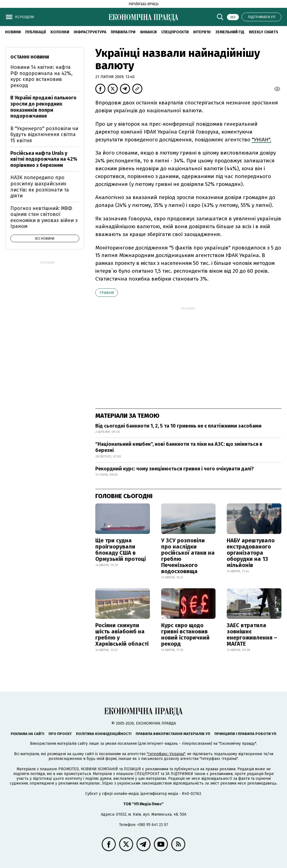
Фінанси (148, 32)
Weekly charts (264, 32)
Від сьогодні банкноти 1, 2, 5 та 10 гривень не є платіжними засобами (178, 426)
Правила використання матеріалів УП (173, 734)
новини (13, 32)
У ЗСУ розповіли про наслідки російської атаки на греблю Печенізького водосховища (188, 556)
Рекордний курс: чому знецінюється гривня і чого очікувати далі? (175, 469)
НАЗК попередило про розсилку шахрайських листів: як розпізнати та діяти (40, 187)
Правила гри (123, 32)
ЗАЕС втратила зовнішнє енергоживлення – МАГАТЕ (252, 634)
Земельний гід (230, 32)
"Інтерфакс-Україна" (166, 754)
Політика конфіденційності (104, 734)
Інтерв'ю (202, 32)
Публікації (36, 32)
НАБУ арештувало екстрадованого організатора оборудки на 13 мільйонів (251, 553)
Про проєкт (60, 734)
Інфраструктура (90, 32)
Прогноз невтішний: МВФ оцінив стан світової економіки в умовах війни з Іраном (44, 217)
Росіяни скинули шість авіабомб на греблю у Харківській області (122, 634)
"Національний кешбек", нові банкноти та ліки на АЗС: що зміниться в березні (179, 447)
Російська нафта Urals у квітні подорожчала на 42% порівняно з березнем (44, 159)
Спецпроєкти (175, 32)
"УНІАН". (261, 140)
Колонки (60, 32)
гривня (107, 293)
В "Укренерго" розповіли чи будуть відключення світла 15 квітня (44, 135)
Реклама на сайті (27, 734)
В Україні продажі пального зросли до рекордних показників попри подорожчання (43, 107)
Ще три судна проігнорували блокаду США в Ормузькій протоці (121, 550)
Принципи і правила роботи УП (245, 734)
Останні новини (30, 57)
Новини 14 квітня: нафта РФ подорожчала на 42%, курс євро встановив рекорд (41, 76)
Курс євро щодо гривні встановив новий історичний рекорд (185, 634)
